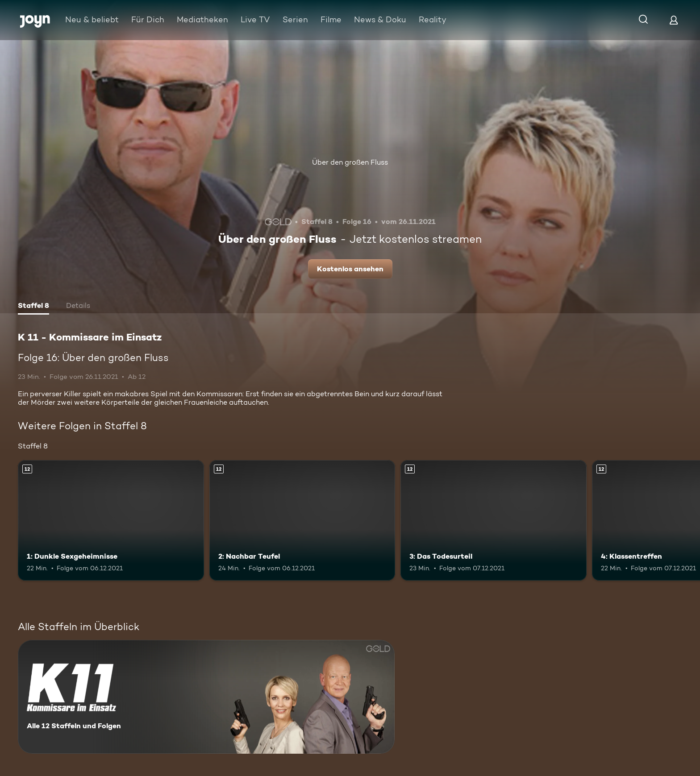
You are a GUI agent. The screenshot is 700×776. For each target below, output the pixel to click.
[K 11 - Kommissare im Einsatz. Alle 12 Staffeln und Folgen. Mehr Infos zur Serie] (206, 697)
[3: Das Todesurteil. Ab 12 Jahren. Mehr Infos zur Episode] (494, 521)
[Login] (674, 20)
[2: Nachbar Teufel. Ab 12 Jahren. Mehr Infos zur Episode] (302, 521)
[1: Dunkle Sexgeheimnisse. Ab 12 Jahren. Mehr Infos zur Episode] (111, 521)
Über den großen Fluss (350, 162)
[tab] (33, 307)
